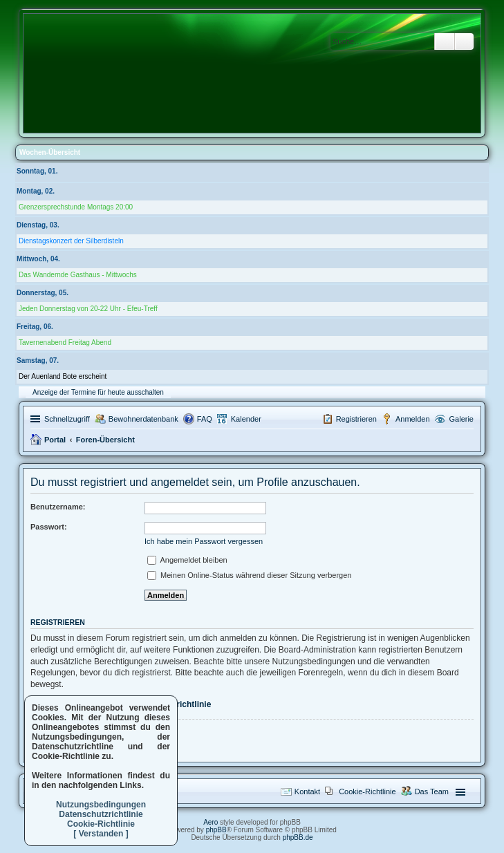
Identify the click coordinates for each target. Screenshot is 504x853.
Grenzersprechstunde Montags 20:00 (76, 207)
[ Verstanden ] (101, 834)
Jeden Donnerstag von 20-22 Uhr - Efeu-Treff (88, 309)
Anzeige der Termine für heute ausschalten (98, 392)
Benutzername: (58, 507)
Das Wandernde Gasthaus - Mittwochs (78, 275)
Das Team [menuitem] (432, 791)
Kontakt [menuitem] (307, 791)
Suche (445, 41)
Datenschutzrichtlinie (101, 814)
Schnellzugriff (67, 419)
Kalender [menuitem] (246, 419)
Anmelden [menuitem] (413, 419)
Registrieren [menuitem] (356, 419)
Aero (211, 822)
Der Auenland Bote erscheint (63, 376)
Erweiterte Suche (464, 41)
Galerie (461, 419)
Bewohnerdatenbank (143, 419)
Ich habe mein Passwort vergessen (204, 541)
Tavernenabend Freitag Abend (65, 343)
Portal (55, 440)
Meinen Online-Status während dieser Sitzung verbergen (249, 575)
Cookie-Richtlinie (101, 824)
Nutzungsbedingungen (101, 805)
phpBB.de (298, 837)
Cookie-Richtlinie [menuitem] (367, 791)
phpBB (216, 830)
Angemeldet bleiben (187, 560)
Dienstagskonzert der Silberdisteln (71, 241)
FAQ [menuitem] (205, 419)
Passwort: (49, 527)
